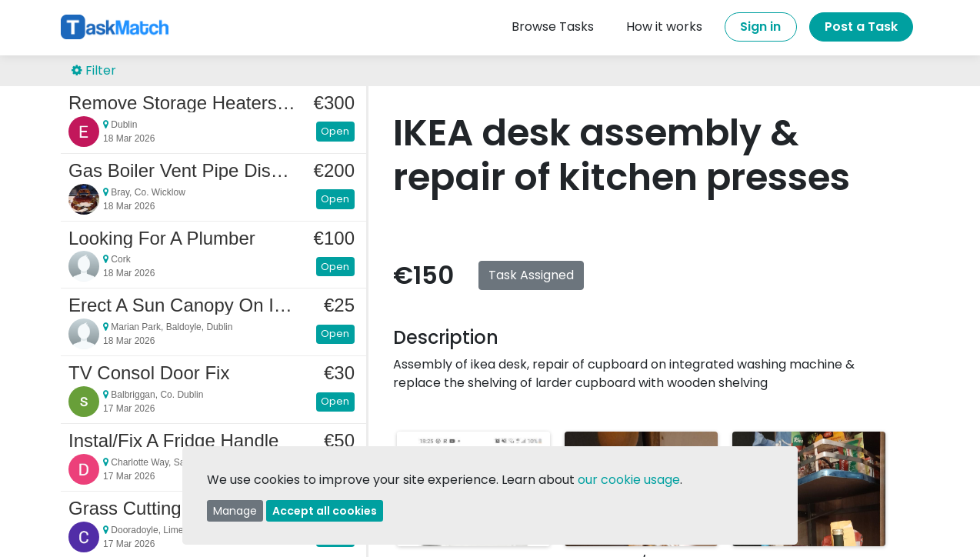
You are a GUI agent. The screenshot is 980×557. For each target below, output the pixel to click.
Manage (235, 511)
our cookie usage (629, 480)
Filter (94, 70)
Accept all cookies (325, 511)
